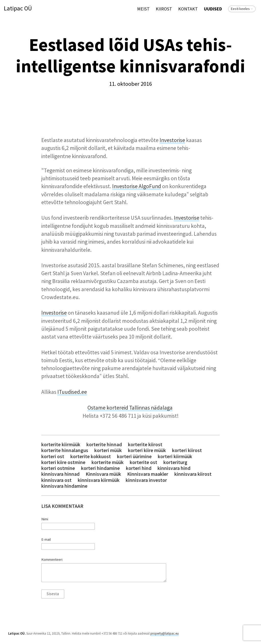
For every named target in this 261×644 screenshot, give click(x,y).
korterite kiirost (145, 445)
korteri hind (139, 468)
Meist (143, 9)
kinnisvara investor (146, 480)
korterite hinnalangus (65, 450)
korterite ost (143, 462)
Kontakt (188, 9)
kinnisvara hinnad (60, 474)
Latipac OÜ (18, 9)
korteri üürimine (134, 457)
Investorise (172, 140)
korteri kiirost (187, 450)
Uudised (213, 9)
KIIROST (164, 9)
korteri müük (108, 450)
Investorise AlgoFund (137, 186)
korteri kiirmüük (175, 457)
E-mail (46, 539)
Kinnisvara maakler (148, 474)
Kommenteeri (52, 559)
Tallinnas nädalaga (151, 408)
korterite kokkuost (91, 457)
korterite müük (108, 462)
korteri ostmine (58, 468)
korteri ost (53, 457)
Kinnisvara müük (103, 474)
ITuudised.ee (72, 392)
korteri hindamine (100, 468)
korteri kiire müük (147, 450)
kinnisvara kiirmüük (99, 480)
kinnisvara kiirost (193, 474)
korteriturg (175, 462)
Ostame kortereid (108, 408)
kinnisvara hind (174, 468)
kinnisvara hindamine (64, 486)
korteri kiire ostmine (63, 462)
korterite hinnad (104, 445)
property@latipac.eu (165, 633)
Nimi (45, 519)
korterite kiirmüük (61, 445)
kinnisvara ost (56, 480)
